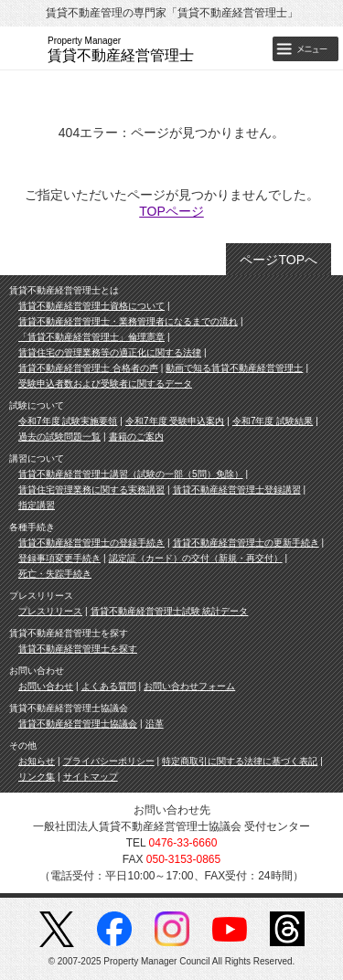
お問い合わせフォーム (189, 686)
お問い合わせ (46, 686)
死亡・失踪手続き (55, 574)
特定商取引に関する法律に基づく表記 (240, 761)
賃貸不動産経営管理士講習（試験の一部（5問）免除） (131, 474)
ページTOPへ (279, 260)
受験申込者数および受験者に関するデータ (105, 383)
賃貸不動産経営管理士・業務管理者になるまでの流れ (128, 321)
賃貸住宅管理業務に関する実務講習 (91, 490)
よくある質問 (109, 686)
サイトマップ (91, 777)
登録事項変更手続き (59, 558)
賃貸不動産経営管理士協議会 (78, 724)
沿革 (155, 724)
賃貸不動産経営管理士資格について (91, 306)
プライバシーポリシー (109, 761)
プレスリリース (50, 611)
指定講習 (37, 505)
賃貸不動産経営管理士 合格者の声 (88, 368)
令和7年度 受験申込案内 (175, 421)
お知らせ (37, 761)
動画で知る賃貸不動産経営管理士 (234, 368)
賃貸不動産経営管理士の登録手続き (91, 543)
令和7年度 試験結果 (273, 421)
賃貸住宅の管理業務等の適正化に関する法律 (110, 352)
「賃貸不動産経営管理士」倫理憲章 (91, 337)
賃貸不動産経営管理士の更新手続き (246, 543)
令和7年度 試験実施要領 (68, 421)
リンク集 (37, 777)
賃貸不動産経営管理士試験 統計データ (170, 611)
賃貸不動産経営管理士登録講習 (237, 490)
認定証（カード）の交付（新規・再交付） (196, 558)
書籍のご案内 (136, 437)
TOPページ (171, 211)
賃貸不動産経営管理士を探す (78, 649)
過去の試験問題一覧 (59, 437)
